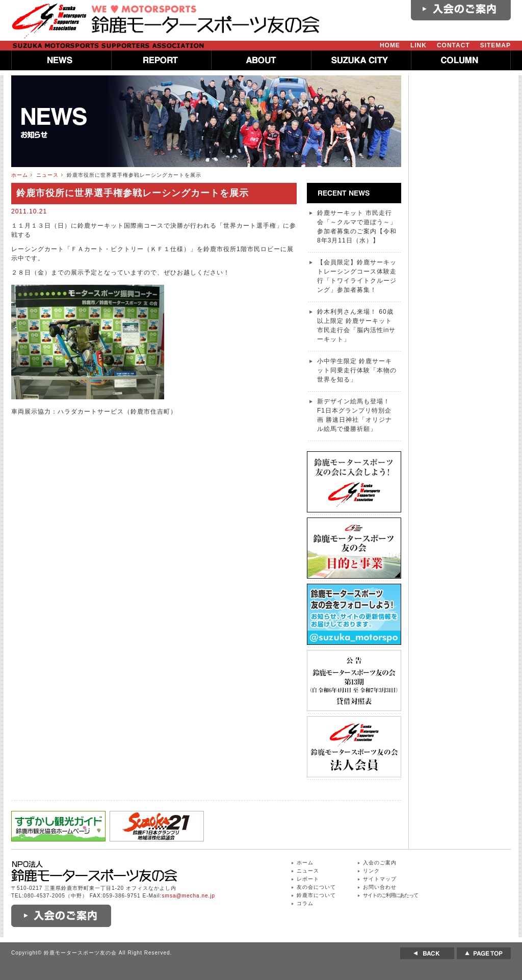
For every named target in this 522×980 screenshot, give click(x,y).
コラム (305, 903)
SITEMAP (495, 45)
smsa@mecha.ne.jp (189, 896)
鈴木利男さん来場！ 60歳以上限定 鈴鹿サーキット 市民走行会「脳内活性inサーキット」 (356, 325)
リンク (371, 871)
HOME (390, 45)
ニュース (47, 175)
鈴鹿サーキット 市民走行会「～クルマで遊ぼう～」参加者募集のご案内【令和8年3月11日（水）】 (357, 227)
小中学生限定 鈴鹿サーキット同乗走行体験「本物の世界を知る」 (357, 370)
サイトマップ (380, 879)
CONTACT (453, 45)
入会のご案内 (380, 863)
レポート (308, 879)
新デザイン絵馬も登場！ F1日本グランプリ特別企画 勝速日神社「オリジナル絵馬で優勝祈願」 (355, 415)
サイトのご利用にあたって (390, 895)
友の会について (316, 887)
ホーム (20, 175)
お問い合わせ (380, 887)
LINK (419, 45)
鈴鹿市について (316, 895)
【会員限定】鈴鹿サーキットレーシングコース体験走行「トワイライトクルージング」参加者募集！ (357, 276)
